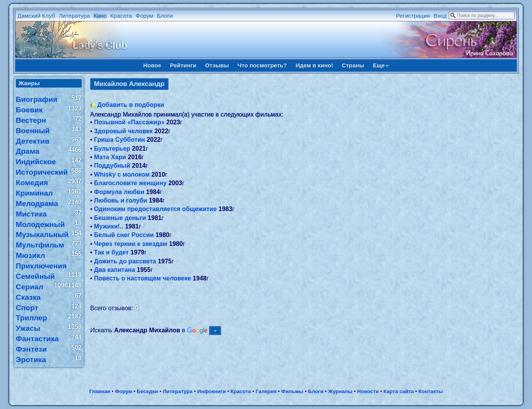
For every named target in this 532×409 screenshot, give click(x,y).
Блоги (165, 16)
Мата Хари (110, 157)
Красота (121, 16)
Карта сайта (398, 391)
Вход (440, 16)
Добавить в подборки (131, 105)
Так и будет (112, 252)
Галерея (266, 391)
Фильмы (292, 391)
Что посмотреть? (262, 65)
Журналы (340, 391)
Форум (144, 16)
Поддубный (112, 166)
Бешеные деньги (120, 218)
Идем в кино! (314, 65)
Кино (100, 16)
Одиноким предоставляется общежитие (155, 209)
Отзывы (217, 65)
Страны (353, 65)
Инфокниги (211, 391)
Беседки (147, 391)
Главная (100, 391)
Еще (381, 65)
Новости (368, 391)
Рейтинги (183, 65)
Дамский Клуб (36, 16)
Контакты (431, 391)
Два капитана (115, 270)
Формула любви (119, 192)
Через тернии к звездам (131, 244)
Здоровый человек (124, 131)
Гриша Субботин (120, 140)
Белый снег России (124, 235)
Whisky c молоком (122, 174)
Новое (152, 65)
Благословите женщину (130, 183)
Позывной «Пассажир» (129, 122)
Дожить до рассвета (125, 261)
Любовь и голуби (121, 200)
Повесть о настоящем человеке (143, 278)
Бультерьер (112, 149)
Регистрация (413, 16)
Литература (75, 16)
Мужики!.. (109, 226)
